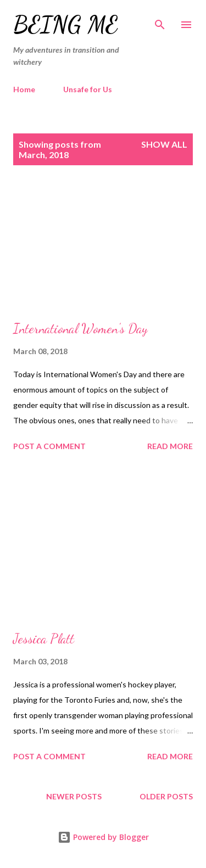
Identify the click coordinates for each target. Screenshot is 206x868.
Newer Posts (74, 796)
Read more (170, 446)
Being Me (66, 24)
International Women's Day (80, 329)
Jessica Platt (44, 639)
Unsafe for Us (88, 89)
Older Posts (166, 796)
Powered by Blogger (103, 837)
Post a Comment (49, 446)
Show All (164, 144)
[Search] (160, 20)
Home (24, 89)
